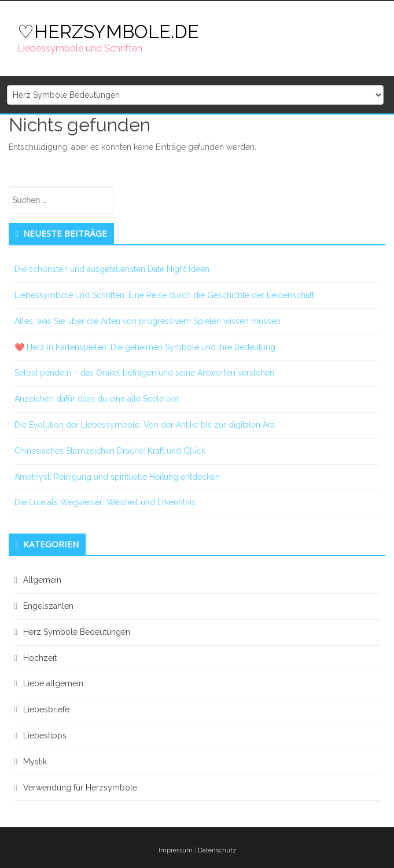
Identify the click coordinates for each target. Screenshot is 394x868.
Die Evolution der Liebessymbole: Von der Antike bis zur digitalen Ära (145, 425)
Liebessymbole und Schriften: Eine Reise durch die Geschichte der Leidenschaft (164, 295)
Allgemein (42, 580)
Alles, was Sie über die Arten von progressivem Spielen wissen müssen (148, 321)
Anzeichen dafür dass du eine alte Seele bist (97, 399)
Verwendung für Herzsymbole (80, 788)
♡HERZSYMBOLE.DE (108, 32)
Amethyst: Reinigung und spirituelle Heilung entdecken (117, 477)
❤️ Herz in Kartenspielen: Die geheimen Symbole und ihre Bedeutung (145, 347)
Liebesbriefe (46, 709)
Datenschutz (217, 850)
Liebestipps (45, 735)
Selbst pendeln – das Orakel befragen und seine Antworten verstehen (144, 373)
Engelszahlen (48, 606)
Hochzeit (40, 658)
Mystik (35, 762)
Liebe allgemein (53, 683)
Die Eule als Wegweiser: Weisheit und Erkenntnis (105, 502)
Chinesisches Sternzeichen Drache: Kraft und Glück (110, 451)
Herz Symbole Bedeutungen (77, 632)
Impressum (176, 850)
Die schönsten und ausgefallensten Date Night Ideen (112, 269)
